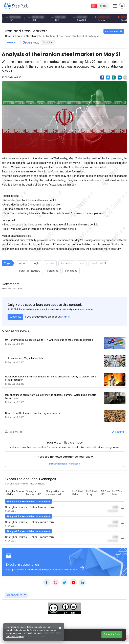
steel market (99, 263)
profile (50, 263)
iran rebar (67, 263)
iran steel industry (30, 271)
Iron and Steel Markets (28, 36)
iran (82, 263)
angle (36, 263)
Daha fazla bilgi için (15, 637)
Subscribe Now (112, 634)
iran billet (53, 271)
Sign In (66, 317)
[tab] (15, 493)
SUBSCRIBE (15, 317)
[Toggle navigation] (122, 6)
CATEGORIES (114, 31)
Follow (12, 43)
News (8, 36)
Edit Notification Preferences (64, 464)
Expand (118, 432)
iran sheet (71, 271)
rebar (22, 263)
